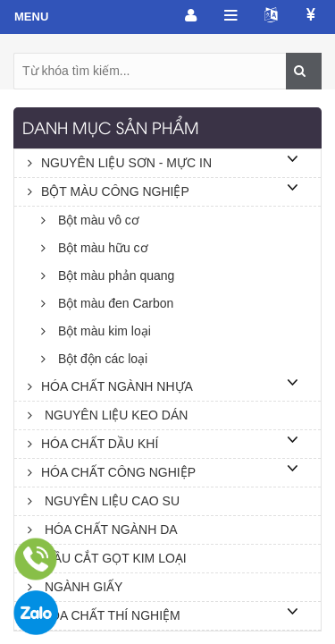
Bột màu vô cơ (90, 220)
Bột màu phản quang (108, 275)
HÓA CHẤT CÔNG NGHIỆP (112, 472)
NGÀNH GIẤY (75, 587)
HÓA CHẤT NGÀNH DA (103, 530)
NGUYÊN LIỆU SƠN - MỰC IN (120, 163)
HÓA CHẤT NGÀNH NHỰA (110, 386)
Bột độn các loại (94, 359)
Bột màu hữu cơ (95, 248)
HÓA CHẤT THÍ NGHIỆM (104, 615)
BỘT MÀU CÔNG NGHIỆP (109, 191)
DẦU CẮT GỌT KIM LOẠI (107, 558)
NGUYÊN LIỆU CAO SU (104, 501)
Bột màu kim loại (96, 331)
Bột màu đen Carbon (107, 303)
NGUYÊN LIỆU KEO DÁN (108, 415)
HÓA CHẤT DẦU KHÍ (93, 444)
